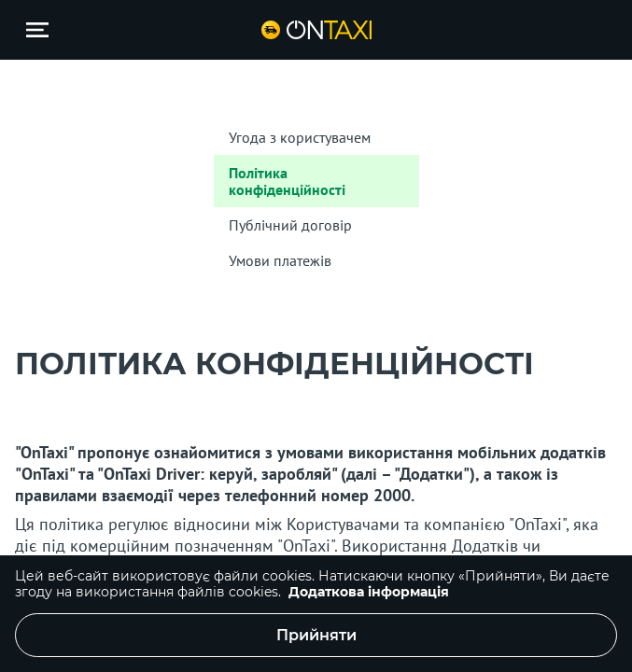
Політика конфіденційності (287, 181)
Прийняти (316, 635)
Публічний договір (290, 225)
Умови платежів (280, 260)
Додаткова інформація (369, 592)
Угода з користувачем (300, 137)
